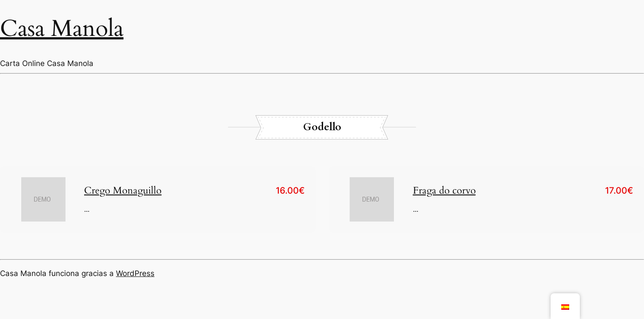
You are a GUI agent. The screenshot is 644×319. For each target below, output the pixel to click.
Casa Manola (62, 29)
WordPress (135, 273)
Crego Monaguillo (123, 191)
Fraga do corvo (444, 191)
